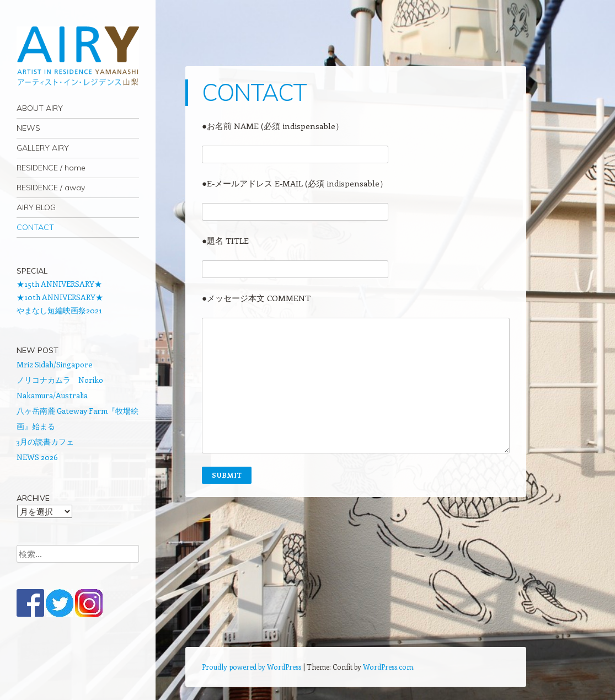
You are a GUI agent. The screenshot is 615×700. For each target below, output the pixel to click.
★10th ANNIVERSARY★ (60, 297)
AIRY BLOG (36, 207)
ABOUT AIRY (40, 108)
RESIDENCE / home (51, 168)
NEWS (28, 128)
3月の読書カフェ (45, 442)
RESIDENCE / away (51, 188)
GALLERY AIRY (43, 148)
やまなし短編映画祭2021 (59, 310)
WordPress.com (388, 667)
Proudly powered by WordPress (252, 667)
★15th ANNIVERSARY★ (59, 284)
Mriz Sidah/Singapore (55, 364)
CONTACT (35, 227)
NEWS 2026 (37, 457)
